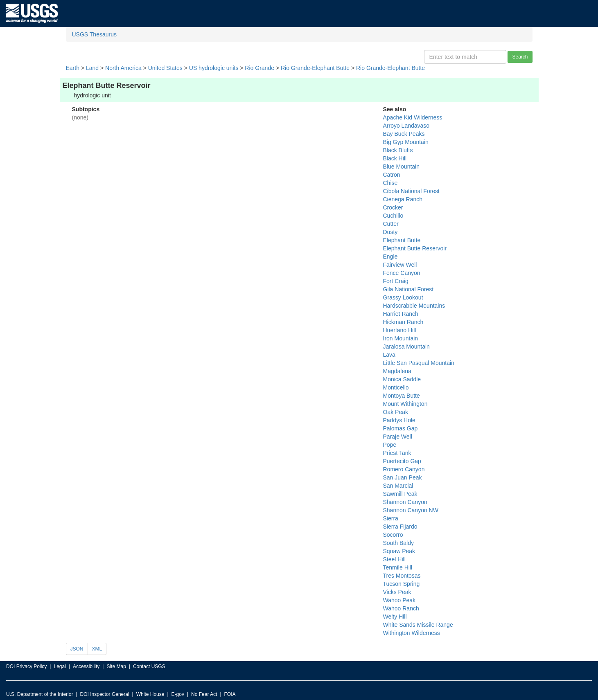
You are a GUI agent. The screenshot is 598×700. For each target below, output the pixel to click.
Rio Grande (260, 68)
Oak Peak (396, 412)
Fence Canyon (402, 273)
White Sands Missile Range (418, 625)
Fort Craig (396, 281)
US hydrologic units (214, 68)
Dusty (390, 232)
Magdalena (397, 371)
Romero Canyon (404, 469)
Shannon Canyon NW (411, 510)
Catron (392, 175)
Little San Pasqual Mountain (419, 363)
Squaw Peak (399, 551)
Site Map (116, 666)
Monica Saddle (402, 379)
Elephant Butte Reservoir (415, 248)
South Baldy (399, 543)
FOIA (230, 694)
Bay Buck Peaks (404, 134)
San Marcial (398, 486)
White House (150, 694)
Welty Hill (395, 617)
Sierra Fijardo (400, 527)
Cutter (391, 224)
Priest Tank (397, 453)
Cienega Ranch (403, 199)
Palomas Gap (401, 428)
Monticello (396, 387)
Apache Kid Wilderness (413, 117)
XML (97, 649)
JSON (77, 649)
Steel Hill (394, 559)
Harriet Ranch (401, 314)
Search (520, 57)
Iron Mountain (401, 338)
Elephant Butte (402, 240)
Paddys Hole (399, 420)
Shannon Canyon (405, 502)
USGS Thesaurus (94, 34)
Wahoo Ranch (401, 608)
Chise (390, 183)
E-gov (178, 694)
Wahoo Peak (399, 600)
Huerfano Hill (400, 330)
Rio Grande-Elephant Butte (315, 68)
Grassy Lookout (403, 297)
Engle (390, 257)
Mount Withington (405, 404)
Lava (389, 355)
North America (123, 68)
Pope (390, 445)
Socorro (393, 535)
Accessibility (86, 666)
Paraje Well (398, 437)
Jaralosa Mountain (406, 347)
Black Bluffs (398, 150)
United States (165, 68)
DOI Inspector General (105, 694)
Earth (73, 68)
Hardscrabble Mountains (414, 306)
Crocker (393, 207)
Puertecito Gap (402, 461)
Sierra (391, 518)
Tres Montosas (402, 576)
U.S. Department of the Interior (39, 694)
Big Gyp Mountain (406, 142)
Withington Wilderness (412, 633)
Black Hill (395, 158)
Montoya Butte (402, 396)
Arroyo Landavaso (406, 126)
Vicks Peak (397, 592)
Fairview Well (400, 265)
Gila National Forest (408, 289)
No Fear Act (204, 694)
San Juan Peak (403, 477)
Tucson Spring (402, 584)
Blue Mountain (402, 167)
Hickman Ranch (403, 322)
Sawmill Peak (400, 494)
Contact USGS (149, 666)
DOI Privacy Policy (26, 666)
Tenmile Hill (398, 567)
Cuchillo (393, 216)
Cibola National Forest (412, 191)
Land (92, 68)
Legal (60, 666)
